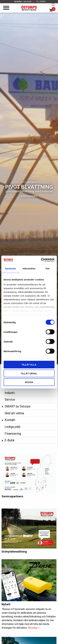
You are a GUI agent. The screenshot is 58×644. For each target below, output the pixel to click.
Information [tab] (29, 269)
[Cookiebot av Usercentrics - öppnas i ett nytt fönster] (41, 260)
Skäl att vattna (14, 413)
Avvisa (29, 382)
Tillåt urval (29, 373)
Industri (10, 393)
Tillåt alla (29, 365)
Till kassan (41, 1)
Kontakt (10, 420)
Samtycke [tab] (10, 269)
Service (10, 400)
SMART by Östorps (18, 406)
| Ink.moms (22, 2)
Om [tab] (48, 269)
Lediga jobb (13, 427)
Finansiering (13, 434)
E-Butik (10, 440)
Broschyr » (34, 628)
